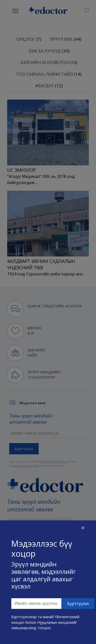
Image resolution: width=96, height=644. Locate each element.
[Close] (83, 528)
